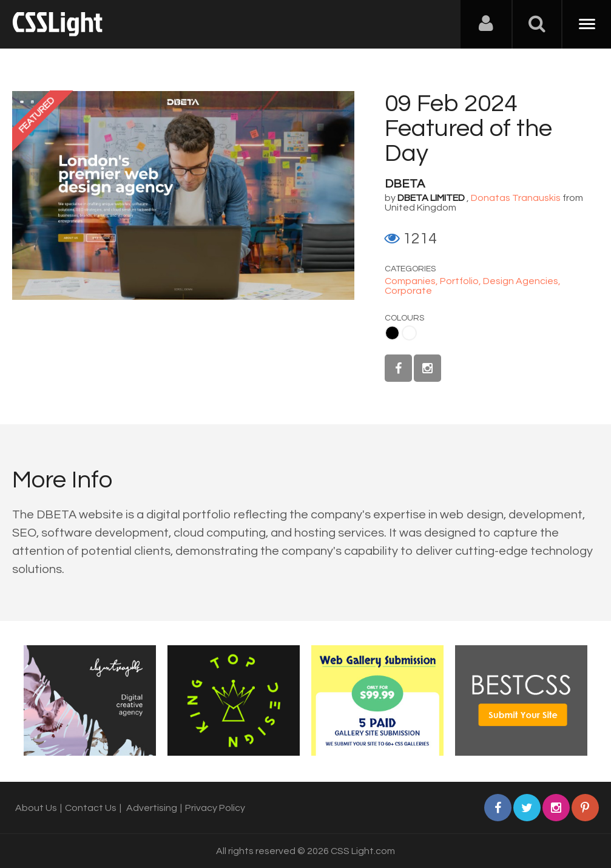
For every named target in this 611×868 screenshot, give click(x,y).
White (409, 333)
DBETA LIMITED (431, 198)
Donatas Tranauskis (516, 198)
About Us (36, 808)
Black (392, 333)
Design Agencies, (522, 281)
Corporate (408, 291)
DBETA (405, 184)
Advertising (152, 808)
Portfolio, (461, 281)
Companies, (412, 281)
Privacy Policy (215, 808)
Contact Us (91, 808)
